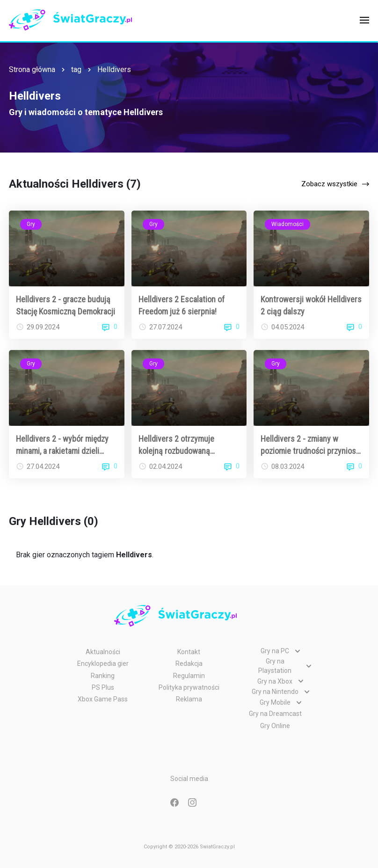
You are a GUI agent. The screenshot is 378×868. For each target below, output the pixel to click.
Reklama (189, 699)
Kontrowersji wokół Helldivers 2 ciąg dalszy (311, 305)
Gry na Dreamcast (275, 714)
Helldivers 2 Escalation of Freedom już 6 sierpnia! (182, 305)
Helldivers (114, 69)
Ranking (103, 676)
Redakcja (189, 664)
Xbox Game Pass (103, 699)
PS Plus (103, 687)
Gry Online (275, 726)
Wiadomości (287, 224)
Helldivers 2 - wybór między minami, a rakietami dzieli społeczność (62, 445)
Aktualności (103, 652)
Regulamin (189, 676)
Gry (31, 224)
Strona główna (32, 69)
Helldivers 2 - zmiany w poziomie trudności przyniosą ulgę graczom (310, 445)
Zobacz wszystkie (329, 184)
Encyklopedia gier (103, 664)
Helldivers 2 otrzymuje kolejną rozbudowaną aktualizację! (176, 445)
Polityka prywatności (189, 687)
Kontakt (189, 652)
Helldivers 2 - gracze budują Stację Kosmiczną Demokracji (65, 305)
